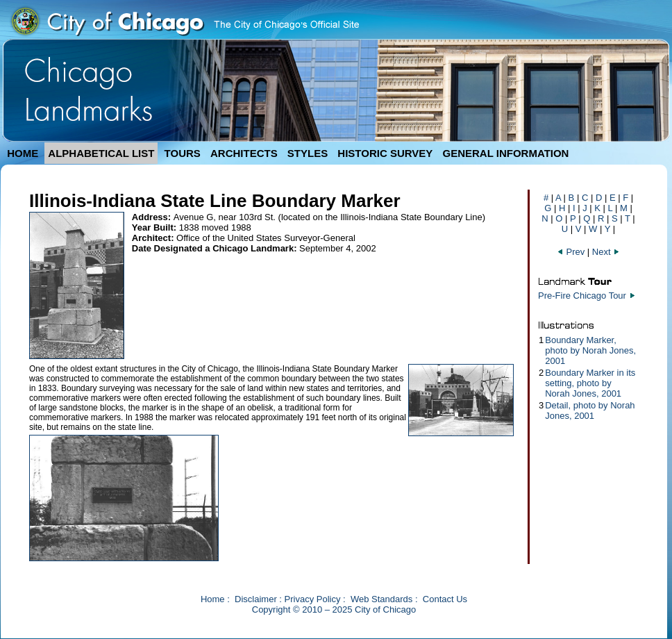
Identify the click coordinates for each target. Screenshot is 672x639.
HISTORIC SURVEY (385, 153)
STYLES (308, 153)
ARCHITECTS (244, 153)
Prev (572, 252)
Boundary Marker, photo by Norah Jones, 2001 (590, 350)
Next (606, 252)
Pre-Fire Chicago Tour (582, 296)
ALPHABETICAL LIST (101, 153)
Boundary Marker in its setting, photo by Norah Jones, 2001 (590, 383)
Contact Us (445, 599)
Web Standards (381, 599)
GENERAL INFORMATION (506, 153)
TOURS (183, 153)
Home (213, 599)
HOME (23, 153)
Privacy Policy (313, 599)
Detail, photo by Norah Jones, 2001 (590, 410)
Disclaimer (256, 599)
